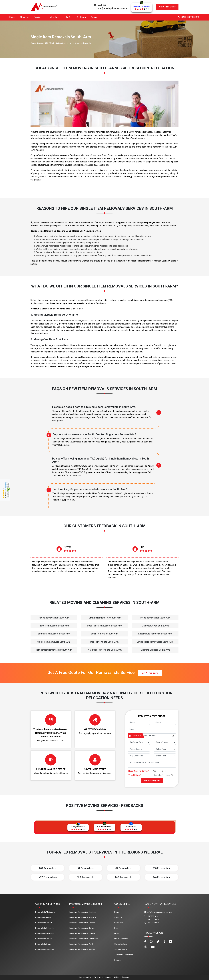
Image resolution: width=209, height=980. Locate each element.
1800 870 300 (152, 920)
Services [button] (38, 17)
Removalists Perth (43, 917)
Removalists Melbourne (45, 912)
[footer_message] (152, 764)
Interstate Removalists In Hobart (83, 933)
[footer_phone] (165, 722)
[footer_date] (159, 736)
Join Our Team (121, 949)
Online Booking (121, 944)
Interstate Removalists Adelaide (83, 912)
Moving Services (121, 939)
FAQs (69, 17)
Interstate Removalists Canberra (83, 923)
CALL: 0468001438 (189, 17)
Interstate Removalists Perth (81, 944)
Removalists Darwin (44, 939)
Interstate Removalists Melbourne (83, 939)
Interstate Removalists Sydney (82, 949)
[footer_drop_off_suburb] (139, 756)
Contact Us (96, 17)
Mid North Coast (56, 43)
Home (12, 17)
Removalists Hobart (44, 923)
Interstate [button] (54, 17)
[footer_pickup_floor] (165, 749)
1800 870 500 (56, 367)
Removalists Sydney (44, 944)
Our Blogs (81, 17)
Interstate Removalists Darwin (82, 928)
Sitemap (118, 960)
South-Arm (69, 43)
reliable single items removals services (73, 303)
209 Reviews (6, 487)
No (162, 771)
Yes (154, 771)
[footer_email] (152, 729)
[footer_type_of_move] (165, 742)
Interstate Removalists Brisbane (83, 917)
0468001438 (151, 916)
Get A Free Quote (167, 7)
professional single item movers (51, 155)
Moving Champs (37, 43)
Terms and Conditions (124, 955)
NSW (47, 43)
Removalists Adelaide (44, 928)
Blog (116, 928)
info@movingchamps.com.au (112, 8)
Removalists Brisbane (44, 933)
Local (168, 775)
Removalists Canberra (45, 949)
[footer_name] (139, 722)
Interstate (157, 775)
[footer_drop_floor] (165, 756)
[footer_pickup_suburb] (139, 749)
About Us (24, 17)
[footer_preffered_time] (139, 742)
